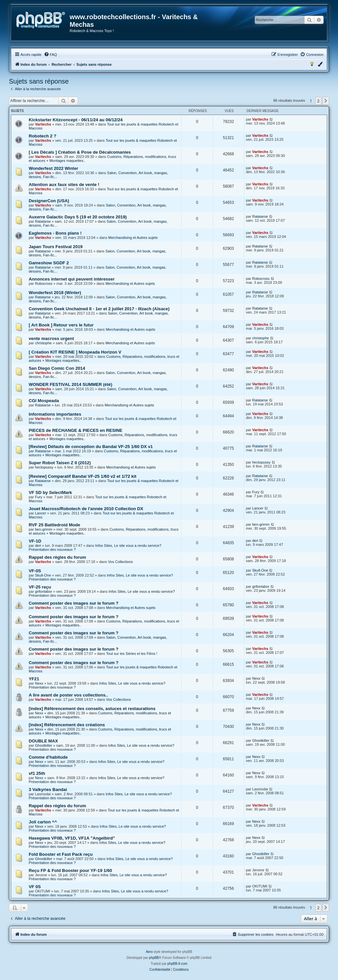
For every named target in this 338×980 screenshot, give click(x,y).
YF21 (34, 679)
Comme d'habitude (48, 757)
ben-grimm (44, 529)
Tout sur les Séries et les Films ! (132, 654)
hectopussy (44, 467)
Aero (149, 952)
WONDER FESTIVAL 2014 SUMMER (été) (70, 384)
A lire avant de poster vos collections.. (68, 695)
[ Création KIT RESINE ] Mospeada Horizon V (75, 352)
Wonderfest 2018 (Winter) (55, 293)
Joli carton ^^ (43, 822)
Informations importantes (55, 414)
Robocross (44, 283)
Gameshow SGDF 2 (49, 263)
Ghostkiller (44, 745)
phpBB (154, 958)
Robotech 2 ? (43, 136)
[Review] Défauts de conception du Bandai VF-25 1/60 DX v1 (91, 447)
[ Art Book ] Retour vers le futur (61, 325)
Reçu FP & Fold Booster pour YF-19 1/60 (70, 870)
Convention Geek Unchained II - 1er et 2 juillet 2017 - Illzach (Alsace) (99, 309)
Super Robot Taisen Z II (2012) (60, 463)
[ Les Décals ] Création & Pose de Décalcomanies (80, 152)
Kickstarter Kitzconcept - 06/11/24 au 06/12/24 (76, 120)
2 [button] (318, 101)
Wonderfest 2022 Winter (53, 168)
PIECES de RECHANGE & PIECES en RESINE (76, 430)
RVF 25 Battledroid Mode (54, 525)
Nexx (39, 683)
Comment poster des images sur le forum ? (74, 603)
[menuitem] (51, 55)
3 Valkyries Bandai (48, 790)
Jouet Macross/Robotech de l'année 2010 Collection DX (86, 509)
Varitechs (43, 124)
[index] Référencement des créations (67, 725)
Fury (39, 497)
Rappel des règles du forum (57, 557)
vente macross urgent (51, 339)
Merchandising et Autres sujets (133, 238)
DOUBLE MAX (43, 741)
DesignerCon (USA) (49, 201)
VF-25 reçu (40, 587)
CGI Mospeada (44, 401)
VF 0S (35, 887)
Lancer (41, 513)
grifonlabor (44, 591)
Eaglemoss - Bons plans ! (55, 233)
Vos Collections (120, 562)
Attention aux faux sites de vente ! (64, 185)
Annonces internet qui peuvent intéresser (72, 279)
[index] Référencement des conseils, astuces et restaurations (92, 709)
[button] (326, 101)
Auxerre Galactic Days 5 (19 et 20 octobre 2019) (78, 217)
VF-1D (35, 541)
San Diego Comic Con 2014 (57, 368)
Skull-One (43, 575)
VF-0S (35, 571)
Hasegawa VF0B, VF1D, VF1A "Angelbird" (72, 838)
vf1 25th (37, 773)
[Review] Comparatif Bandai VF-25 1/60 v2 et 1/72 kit (83, 476)
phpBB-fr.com (177, 964)
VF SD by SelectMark (50, 492)
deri (38, 546)
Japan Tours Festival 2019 (56, 247)
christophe (43, 343)
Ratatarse (43, 221)
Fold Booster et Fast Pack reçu (61, 854)
